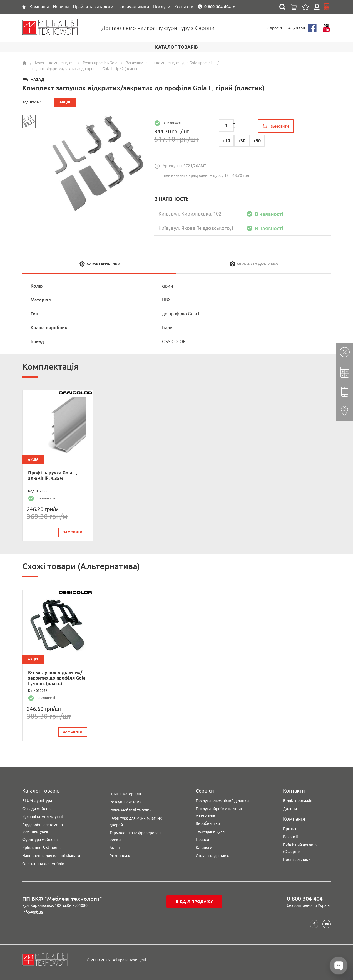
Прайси (202, 840)
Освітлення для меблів (43, 864)
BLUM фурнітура (37, 801)
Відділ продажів (298, 801)
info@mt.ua (33, 912)
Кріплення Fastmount (42, 848)
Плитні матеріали (125, 794)
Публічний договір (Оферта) (300, 848)
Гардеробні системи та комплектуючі (43, 828)
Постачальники (297, 860)
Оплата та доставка (213, 856)
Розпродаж (120, 856)
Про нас (290, 829)
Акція (115, 848)
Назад (37, 80)
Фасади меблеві (37, 809)
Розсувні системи (125, 802)
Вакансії (290, 837)
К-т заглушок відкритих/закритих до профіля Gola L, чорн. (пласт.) (57, 678)
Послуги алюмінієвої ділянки (222, 801)
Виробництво (208, 823)
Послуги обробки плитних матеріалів (219, 812)
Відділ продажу (194, 902)
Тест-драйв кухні (211, 831)
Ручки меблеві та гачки (130, 810)
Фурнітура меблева (40, 840)
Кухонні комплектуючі (43, 817)
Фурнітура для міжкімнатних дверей (136, 821)
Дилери (290, 809)
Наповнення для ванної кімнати (51, 856)
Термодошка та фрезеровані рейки (136, 836)
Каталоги (204, 848)
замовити (73, 532)
